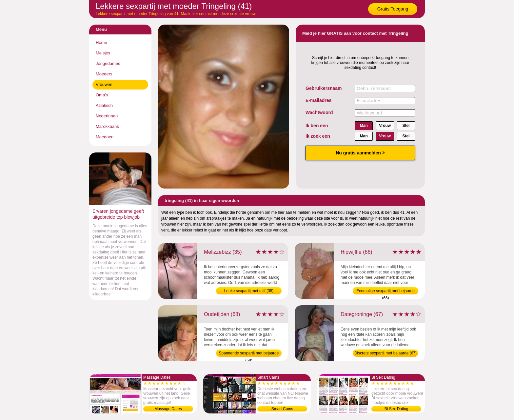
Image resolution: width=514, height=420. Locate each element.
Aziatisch (104, 105)
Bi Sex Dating (396, 409)
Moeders (104, 74)
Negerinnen (107, 116)
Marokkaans (107, 126)
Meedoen (105, 137)
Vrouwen (104, 84)
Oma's (102, 95)
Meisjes (103, 53)
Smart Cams (282, 409)
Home (101, 42)
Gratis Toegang (393, 9)
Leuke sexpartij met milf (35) (249, 291)
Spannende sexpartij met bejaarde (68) (249, 354)
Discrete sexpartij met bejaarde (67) (385, 353)
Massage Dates (168, 409)
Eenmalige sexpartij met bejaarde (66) (385, 291)
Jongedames (108, 63)
